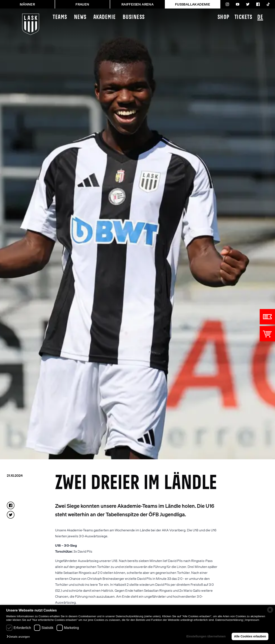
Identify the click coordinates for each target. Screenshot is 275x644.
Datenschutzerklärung (229, 620)
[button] (19, 637)
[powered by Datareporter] (270, 610)
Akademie (105, 17)
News (80, 17)
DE (260, 18)
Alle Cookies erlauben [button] (250, 636)
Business (134, 17)
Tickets (244, 17)
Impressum (252, 620)
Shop (224, 17)
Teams (60, 17)
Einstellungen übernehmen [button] (206, 636)
